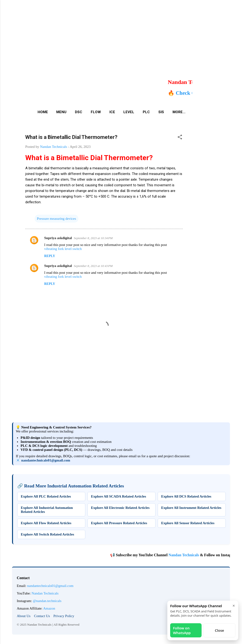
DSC (79, 112)
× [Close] (234, 606)
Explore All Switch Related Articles (48, 534)
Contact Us (42, 616)
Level (129, 112)
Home (43, 112)
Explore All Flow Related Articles (46, 523)
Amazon (49, 608)
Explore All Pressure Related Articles (119, 523)
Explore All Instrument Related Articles (191, 508)
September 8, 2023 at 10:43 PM (93, 266)
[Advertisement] (119, 33)
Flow (96, 112)
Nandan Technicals (199, 555)
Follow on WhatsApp (182, 630)
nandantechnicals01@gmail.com (46, 460)
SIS (161, 112)
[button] (180, 138)
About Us (24, 616)
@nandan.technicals (47, 601)
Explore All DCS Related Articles (186, 496)
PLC (146, 112)
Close (219, 630)
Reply (50, 256)
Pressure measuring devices (56, 219)
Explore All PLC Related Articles (46, 496)
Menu (61, 112)
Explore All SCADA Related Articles (119, 496)
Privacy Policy (64, 616)
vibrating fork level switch (63, 249)
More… (179, 112)
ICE (112, 112)
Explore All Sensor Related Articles (188, 523)
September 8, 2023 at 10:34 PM (93, 238)
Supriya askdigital (58, 238)
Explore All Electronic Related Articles (120, 508)
